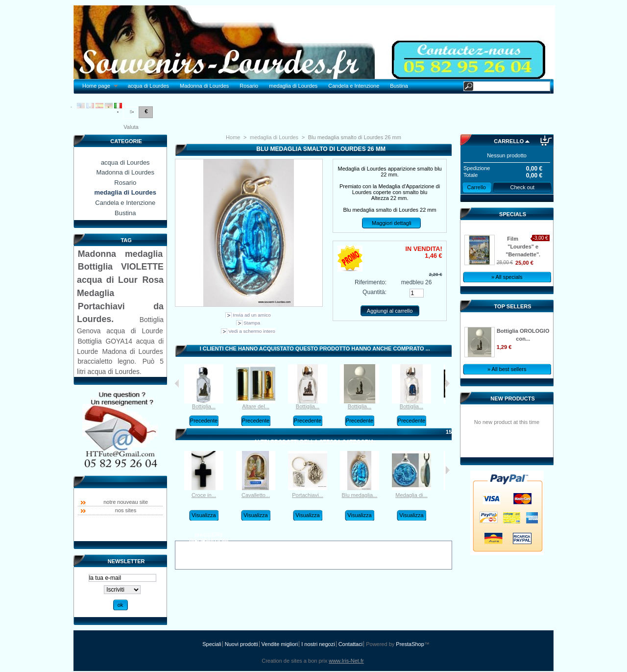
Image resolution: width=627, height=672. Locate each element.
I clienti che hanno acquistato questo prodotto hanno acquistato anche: (177, 383)
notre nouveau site (126, 502)
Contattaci (351, 644)
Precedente (204, 421)
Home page (97, 86)
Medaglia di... (411, 495)
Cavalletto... (256, 495)
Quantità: (374, 292)
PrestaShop (410, 644)
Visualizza (204, 515)
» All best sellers (507, 369)
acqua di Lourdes (148, 86)
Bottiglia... (204, 406)
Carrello (509, 141)
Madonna (97, 254)
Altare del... (256, 406)
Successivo (447, 383)
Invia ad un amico (252, 315)
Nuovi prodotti (241, 644)
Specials (513, 214)
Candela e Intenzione (354, 86)
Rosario (249, 86)
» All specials (507, 277)
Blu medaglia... (360, 495)
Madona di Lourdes (132, 351)
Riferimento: (371, 282)
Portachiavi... (308, 495)
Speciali (212, 644)
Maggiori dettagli (392, 223)
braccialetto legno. (107, 361)
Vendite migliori (280, 644)
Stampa (252, 323)
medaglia (144, 254)
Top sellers (513, 306)
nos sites (126, 510)
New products (512, 398)
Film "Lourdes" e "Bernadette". (523, 247)
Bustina (399, 86)
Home (233, 137)
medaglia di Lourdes (293, 86)
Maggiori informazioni (209, 536)
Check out (523, 187)
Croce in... (204, 495)
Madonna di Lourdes (204, 86)
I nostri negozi (318, 644)
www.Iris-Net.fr (346, 661)
